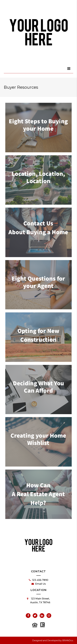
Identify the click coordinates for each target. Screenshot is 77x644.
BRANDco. (68, 640)
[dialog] (69, 68)
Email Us (39, 584)
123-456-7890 (39, 580)
